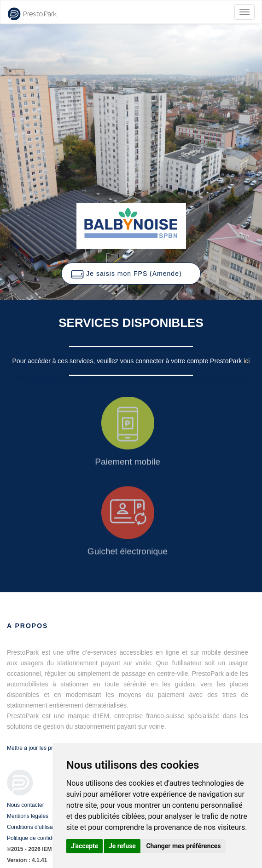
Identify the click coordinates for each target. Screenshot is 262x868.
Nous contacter (26, 805)
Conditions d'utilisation (34, 827)
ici (247, 361)
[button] (131, 274)
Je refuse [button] (122, 846)
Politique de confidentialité (39, 838)
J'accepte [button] (85, 846)
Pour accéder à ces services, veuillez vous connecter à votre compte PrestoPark (128, 361)
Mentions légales (28, 816)
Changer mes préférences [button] (183, 846)
